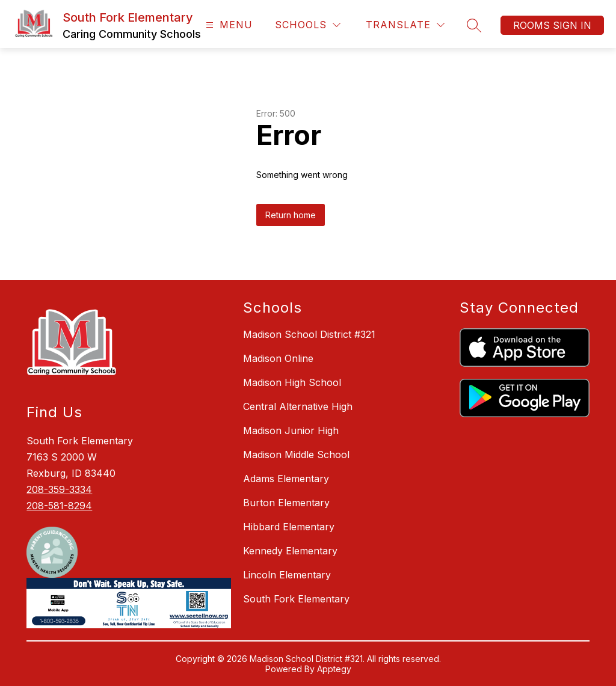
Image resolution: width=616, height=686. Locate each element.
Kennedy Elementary (290, 551)
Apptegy (334, 669)
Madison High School (292, 382)
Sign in (572, 25)
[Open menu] (228, 25)
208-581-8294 (59, 506)
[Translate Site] (405, 25)
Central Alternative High (298, 406)
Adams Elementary (286, 479)
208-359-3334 (59, 489)
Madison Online (278, 358)
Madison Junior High (291, 430)
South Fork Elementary (296, 599)
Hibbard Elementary (289, 527)
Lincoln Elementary (287, 575)
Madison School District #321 (309, 334)
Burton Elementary (286, 503)
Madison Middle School (296, 455)
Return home (291, 215)
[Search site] (474, 25)
